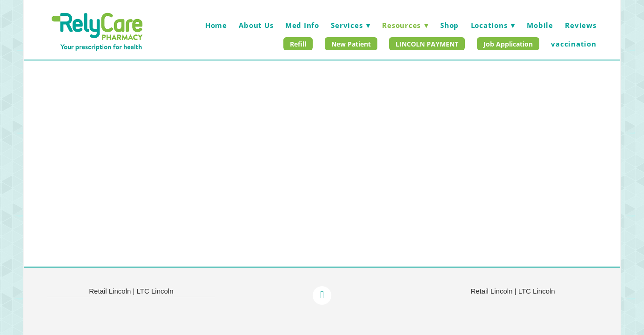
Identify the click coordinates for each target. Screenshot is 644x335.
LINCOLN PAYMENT (427, 44)
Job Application (508, 44)
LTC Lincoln (155, 291)
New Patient (351, 44)
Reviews (580, 25)
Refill (298, 44)
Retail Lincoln (110, 291)
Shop (449, 25)
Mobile (540, 25)
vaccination (574, 44)
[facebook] (322, 295)
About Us (256, 25)
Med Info (302, 25)
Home (216, 25)
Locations (493, 25)
